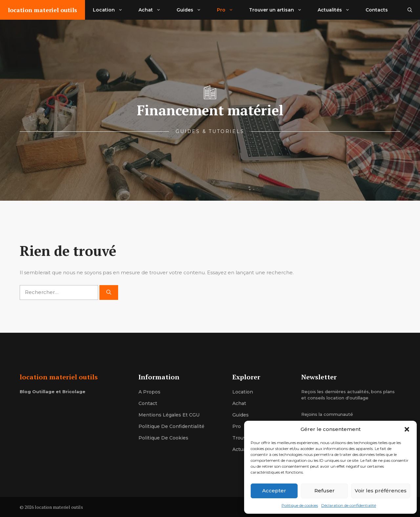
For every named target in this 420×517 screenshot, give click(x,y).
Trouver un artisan (279, 10)
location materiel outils (42, 10)
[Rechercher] (109, 292)
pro (237, 426)
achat (239, 403)
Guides (193, 10)
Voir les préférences (381, 491)
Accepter (274, 491)
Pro (229, 10)
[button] (407, 429)
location (243, 392)
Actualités (338, 10)
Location (112, 10)
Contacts (377, 10)
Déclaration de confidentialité (349, 505)
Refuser (325, 491)
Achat (154, 10)
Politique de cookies (300, 505)
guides (241, 415)
